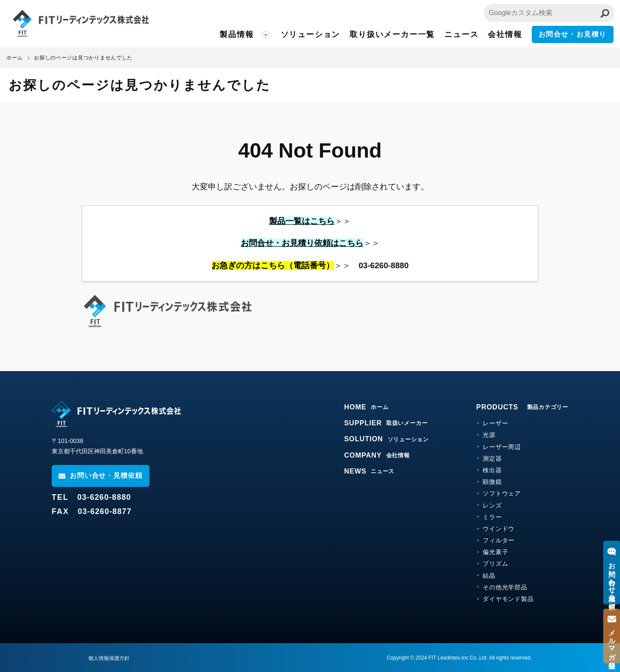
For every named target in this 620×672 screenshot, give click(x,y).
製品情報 (237, 34)
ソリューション (311, 34)
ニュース (461, 34)
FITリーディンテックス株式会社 (84, 24)
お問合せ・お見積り (573, 34)
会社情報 (505, 34)
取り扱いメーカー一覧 (392, 34)
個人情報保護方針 (109, 658)
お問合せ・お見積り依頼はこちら (302, 243)
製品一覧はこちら (302, 221)
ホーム (15, 58)
